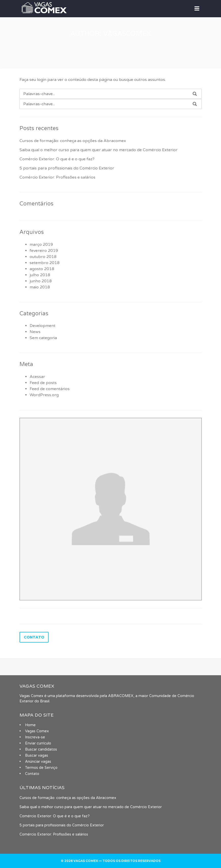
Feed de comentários (50, 389)
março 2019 (41, 245)
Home (30, 725)
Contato (32, 774)
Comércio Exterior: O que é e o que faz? (57, 159)
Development (43, 326)
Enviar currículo (38, 743)
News (35, 332)
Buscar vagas (37, 756)
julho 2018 (40, 275)
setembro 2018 (45, 263)
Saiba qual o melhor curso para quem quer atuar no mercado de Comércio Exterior (98, 150)
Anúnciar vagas (38, 762)
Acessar (37, 377)
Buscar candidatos (41, 749)
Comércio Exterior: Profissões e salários (57, 177)
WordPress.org (44, 395)
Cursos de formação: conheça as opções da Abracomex (73, 141)
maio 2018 (40, 287)
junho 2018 (41, 281)
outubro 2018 (43, 257)
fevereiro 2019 (44, 251)
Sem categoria (43, 338)
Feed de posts (43, 383)
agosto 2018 (42, 269)
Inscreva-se (35, 737)
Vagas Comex (37, 731)
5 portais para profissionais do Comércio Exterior (67, 168)
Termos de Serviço (41, 768)
